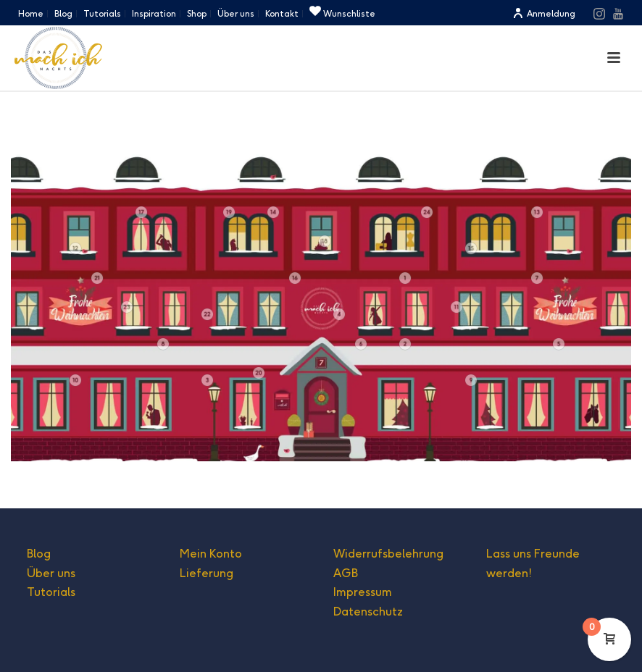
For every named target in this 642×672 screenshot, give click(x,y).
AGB (346, 573)
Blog (39, 554)
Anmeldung (544, 13)
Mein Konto (211, 554)
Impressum (363, 592)
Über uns (51, 573)
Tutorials (51, 592)
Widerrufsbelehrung (388, 554)
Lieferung (207, 573)
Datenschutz (368, 612)
